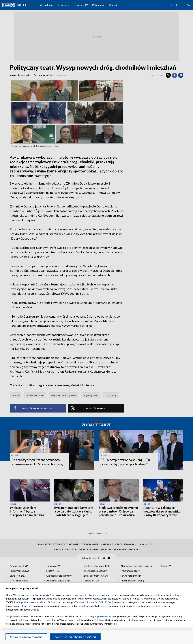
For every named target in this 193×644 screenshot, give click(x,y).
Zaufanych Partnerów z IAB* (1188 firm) (35, 602)
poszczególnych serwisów (97, 616)
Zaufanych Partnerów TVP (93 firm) (94, 602)
